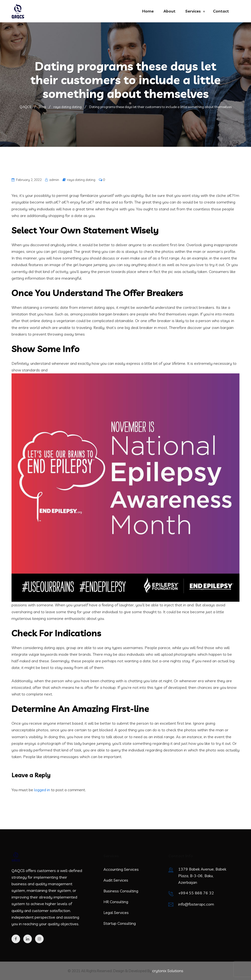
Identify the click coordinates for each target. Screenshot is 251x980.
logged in (42, 790)
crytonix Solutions (168, 971)
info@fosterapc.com (196, 904)
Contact (221, 11)
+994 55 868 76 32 (196, 893)
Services (193, 11)
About (169, 11)
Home (148, 11)
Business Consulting (121, 891)
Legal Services (116, 912)
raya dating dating (81, 180)
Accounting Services (121, 869)
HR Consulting (116, 902)
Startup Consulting (120, 923)
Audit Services (116, 880)
